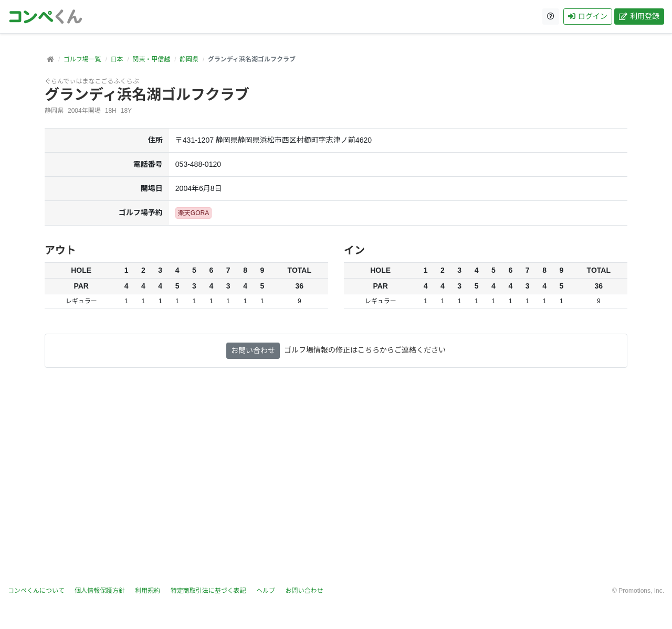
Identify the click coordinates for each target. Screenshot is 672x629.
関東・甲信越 (151, 59)
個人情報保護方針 (100, 591)
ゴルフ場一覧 (82, 59)
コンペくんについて (36, 591)
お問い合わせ (253, 350)
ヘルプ (266, 591)
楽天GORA (193, 213)
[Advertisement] (336, 483)
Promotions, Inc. (641, 591)
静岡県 (189, 59)
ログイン (588, 16)
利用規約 (148, 591)
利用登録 (639, 16)
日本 (117, 59)
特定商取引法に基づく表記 (208, 591)
